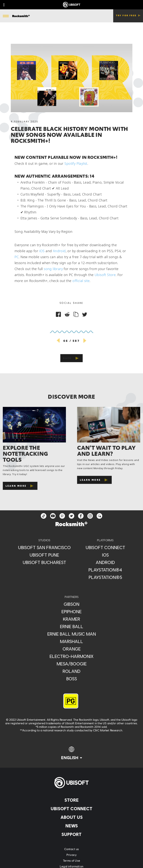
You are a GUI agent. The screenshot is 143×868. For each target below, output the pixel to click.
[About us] (71, 817)
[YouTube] (53, 516)
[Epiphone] (72, 612)
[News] (71, 826)
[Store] (71, 800)
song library (53, 269)
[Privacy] (71, 855)
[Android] (105, 562)
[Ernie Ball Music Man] (72, 634)
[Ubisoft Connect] (71, 809)
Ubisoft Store (105, 275)
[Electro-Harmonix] (72, 656)
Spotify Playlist (76, 163)
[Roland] (72, 671)
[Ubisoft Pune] (44, 555)
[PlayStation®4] (105, 570)
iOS (42, 251)
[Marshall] (72, 641)
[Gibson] (72, 604)
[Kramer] (72, 619)
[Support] (71, 834)
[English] (72, 753)
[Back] (72, 358)
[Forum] (99, 516)
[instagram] (90, 516)
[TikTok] (44, 516)
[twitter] (71, 516)
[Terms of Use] (71, 860)
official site (81, 281)
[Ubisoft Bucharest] (44, 562)
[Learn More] (20, 486)
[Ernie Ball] (72, 626)
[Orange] (72, 649)
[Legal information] (71, 866)
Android (59, 251)
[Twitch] (62, 516)
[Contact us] (71, 849)
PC (17, 257)
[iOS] (105, 555)
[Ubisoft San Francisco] (44, 547)
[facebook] (81, 516)
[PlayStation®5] (105, 577)
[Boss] (72, 679)
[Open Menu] (6, 16)
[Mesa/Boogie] (72, 664)
